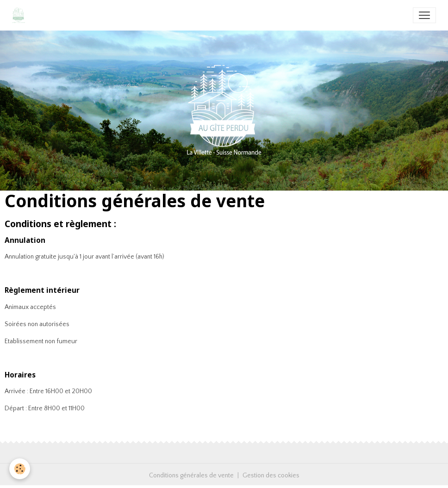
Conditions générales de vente (191, 476)
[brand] (20, 15)
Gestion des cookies (271, 476)
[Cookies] (20, 469)
